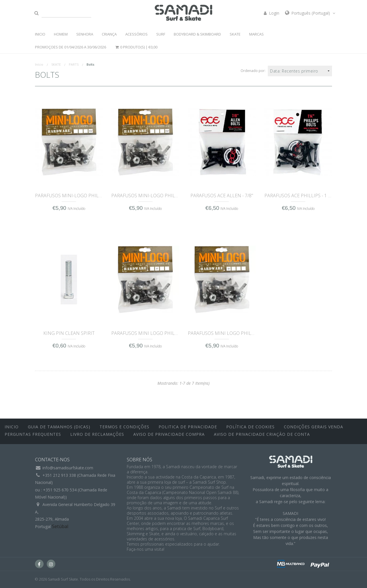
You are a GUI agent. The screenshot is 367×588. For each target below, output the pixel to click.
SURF (161, 34)
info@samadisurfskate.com (68, 468)
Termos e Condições (124, 427)
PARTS (74, 64)
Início (39, 64)
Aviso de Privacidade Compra (169, 434)
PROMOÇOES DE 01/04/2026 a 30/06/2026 (71, 47)
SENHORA (85, 34)
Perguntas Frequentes (33, 434)
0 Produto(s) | (136, 47)
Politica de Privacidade (188, 427)
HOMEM (61, 34)
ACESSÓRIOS (136, 34)
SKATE (235, 34)
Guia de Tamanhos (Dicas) (59, 427)
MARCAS (256, 34)
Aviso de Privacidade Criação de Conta (262, 434)
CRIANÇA (109, 34)
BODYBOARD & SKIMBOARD (197, 34)
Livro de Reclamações (97, 434)
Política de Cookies (250, 427)
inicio (12, 427)
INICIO (40, 34)
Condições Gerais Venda (314, 427)
